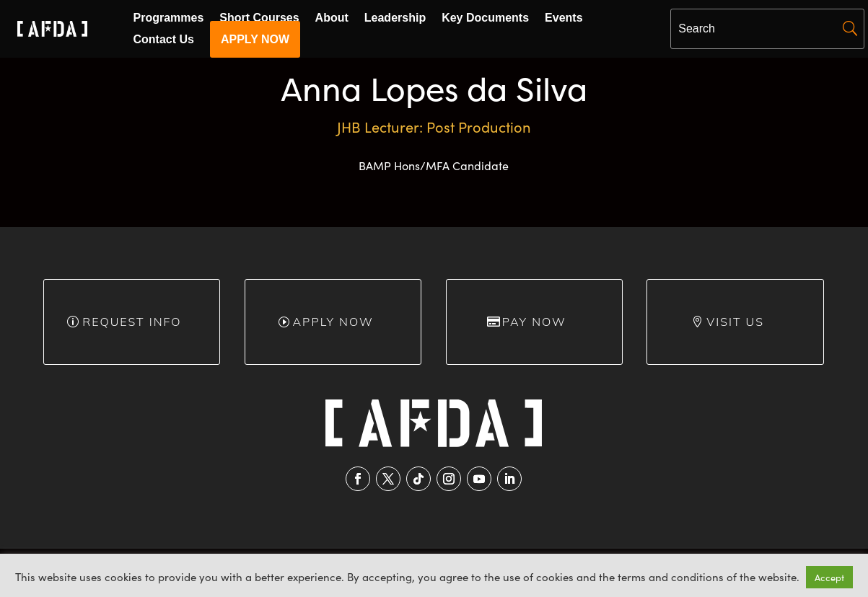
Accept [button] (829, 577)
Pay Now (534, 322)
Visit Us (735, 322)
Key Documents (485, 18)
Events (564, 18)
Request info (132, 322)
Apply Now (333, 322)
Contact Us (164, 40)
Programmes (169, 18)
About (332, 18)
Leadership (395, 18)
